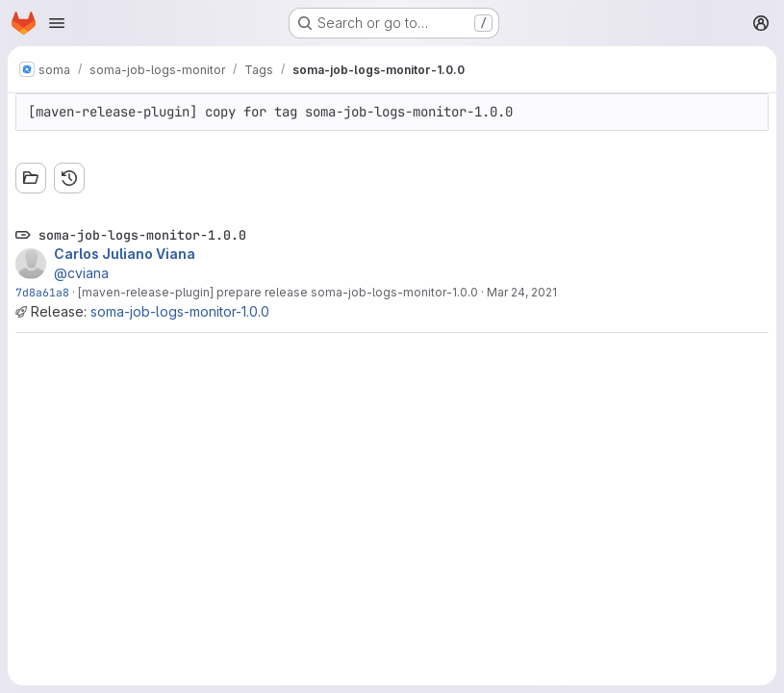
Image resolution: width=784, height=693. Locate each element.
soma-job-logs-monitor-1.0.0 (180, 311)
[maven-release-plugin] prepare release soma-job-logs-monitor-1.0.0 (278, 292)
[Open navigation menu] (57, 23)
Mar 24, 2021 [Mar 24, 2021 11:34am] (522, 292)
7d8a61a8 (42, 292)
